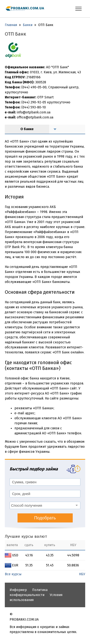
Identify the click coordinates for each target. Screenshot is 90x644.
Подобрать (45, 518)
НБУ (82, 574)
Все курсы (13, 574)
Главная (11, 25)
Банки (28, 25)
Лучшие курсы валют (26, 536)
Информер (18, 590)
